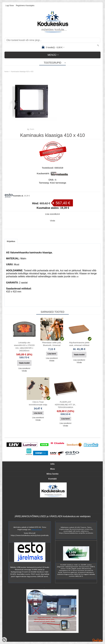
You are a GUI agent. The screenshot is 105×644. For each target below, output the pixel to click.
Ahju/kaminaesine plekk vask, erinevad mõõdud (79, 344)
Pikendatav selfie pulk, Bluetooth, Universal (52, 344)
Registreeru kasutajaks (25, 6)
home (7, 71)
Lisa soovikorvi (52, 214)
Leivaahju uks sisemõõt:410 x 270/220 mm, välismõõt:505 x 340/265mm (24, 347)
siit (77, 277)
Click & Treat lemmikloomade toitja (38, 403)
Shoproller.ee (98, 640)
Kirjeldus (11, 241)
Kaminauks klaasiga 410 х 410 (22, 71)
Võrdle (53, 221)
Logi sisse (10, 6)
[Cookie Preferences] (4, 640)
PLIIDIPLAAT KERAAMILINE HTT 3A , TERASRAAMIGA (65, 405)
